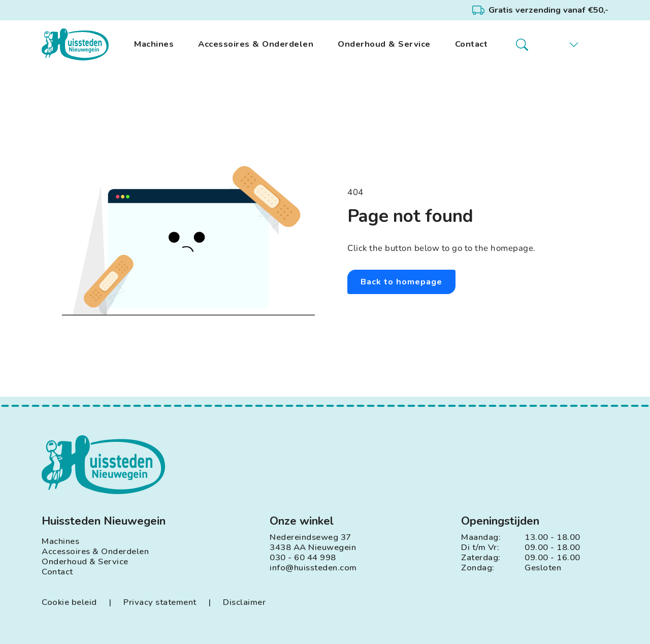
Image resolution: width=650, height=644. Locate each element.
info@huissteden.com (313, 568)
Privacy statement (160, 602)
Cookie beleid (69, 602)
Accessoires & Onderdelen (256, 44)
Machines (154, 44)
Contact (472, 44)
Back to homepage (402, 282)
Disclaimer (244, 602)
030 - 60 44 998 (303, 558)
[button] (566, 45)
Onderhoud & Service (384, 44)
